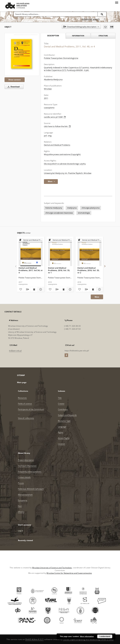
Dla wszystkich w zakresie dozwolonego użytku (65, 164)
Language (62, 427)
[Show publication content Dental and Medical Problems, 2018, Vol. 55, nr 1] (63, 289)
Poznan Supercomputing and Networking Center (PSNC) (88, 639)
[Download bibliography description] (27, 289)
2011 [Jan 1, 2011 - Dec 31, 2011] (46, 98)
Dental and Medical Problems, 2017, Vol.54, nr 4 (31, 270)
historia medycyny (54, 208)
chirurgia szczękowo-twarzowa (59, 213)
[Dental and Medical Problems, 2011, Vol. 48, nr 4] (22, 54)
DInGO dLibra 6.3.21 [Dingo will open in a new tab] (35, 639)
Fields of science (25, 404)
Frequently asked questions (30, 472)
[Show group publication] (31, 240)
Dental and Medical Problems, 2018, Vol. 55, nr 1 (59, 270)
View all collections (26, 418)
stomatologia (84, 213)
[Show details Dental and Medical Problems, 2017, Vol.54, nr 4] (40, 289)
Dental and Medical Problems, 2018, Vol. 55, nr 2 (88, 270)
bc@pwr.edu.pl (15, 351)
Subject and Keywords (67, 415)
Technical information (27, 466)
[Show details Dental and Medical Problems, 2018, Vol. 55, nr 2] (99, 289)
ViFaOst (21, 512)
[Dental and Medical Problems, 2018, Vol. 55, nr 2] (90, 252)
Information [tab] (78, 36)
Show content (15, 80)
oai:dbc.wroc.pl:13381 (55, 117)
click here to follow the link (57, 126)
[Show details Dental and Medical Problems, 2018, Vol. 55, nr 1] (70, 289)
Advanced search (91, 19)
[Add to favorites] (105, 27)
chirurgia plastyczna (91, 208)
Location (62, 444)
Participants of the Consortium (31, 409)
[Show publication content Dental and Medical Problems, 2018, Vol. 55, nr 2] (93, 289)
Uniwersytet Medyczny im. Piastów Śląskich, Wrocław (68, 173)
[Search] (102, 14)
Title (60, 398)
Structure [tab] (103, 36)
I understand (105, 636)
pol (45, 136)
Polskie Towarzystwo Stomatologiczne (61, 58)
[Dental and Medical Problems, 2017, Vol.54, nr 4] (31, 252)
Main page (22, 382)
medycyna (72, 208)
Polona (21, 483)
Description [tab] (53, 36)
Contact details (24, 477)
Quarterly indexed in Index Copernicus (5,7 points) (66, 68)
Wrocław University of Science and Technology (52, 568)
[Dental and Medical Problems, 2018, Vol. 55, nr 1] (60, 252)
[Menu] (117, 2)
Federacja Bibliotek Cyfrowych (31, 489)
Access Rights (64, 438)
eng (50, 136)
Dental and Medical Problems (57, 145)
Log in (21, 530)
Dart (20, 506)
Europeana (23, 500)
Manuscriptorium (25, 495)
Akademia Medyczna (53, 80)
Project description (26, 460)
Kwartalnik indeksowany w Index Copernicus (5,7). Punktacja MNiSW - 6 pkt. (78, 69)
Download (13, 87)
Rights (61, 432)
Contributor (63, 409)
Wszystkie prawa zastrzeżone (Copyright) (62, 154)
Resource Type (64, 421)
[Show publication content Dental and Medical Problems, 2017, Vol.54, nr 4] (34, 289)
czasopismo (49, 108)
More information (87, 636)
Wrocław (48, 89)
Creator (61, 404)
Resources (22, 398)
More (97, 297)
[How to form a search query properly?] (104, 19)
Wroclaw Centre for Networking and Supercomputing (69, 573)
